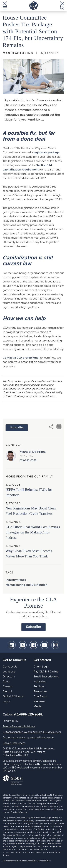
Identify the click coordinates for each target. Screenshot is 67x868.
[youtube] (44, 645)
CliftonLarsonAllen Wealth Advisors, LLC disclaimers (32, 732)
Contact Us (10, 667)
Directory (9, 677)
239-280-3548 (28, 461)
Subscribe (17, 428)
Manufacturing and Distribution (26, 585)
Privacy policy (10, 721)
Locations (9, 672)
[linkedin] (12, 645)
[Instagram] (55, 645)
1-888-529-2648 (30, 715)
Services (39, 687)
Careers (8, 687)
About (7, 682)
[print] (59, 427)
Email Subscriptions (46, 677)
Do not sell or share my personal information (28, 738)
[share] (51, 427)
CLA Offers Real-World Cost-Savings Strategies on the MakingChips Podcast (33, 532)
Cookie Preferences (14, 743)
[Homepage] (34, 6)
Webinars (40, 702)
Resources (40, 692)
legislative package (47, 153)
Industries (40, 682)
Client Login (41, 667)
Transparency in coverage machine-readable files (27, 861)
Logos (7, 702)
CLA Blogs (40, 697)
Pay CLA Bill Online (46, 672)
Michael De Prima (33, 452)
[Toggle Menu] (5, 6)
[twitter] (23, 645)
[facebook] (33, 645)
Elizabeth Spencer (19, 812)
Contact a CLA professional (21, 358)
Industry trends (16, 580)
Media (38, 707)
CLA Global (28, 821)
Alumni (7, 692)
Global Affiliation (13, 697)
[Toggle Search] (62, 6)
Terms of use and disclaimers (19, 727)
